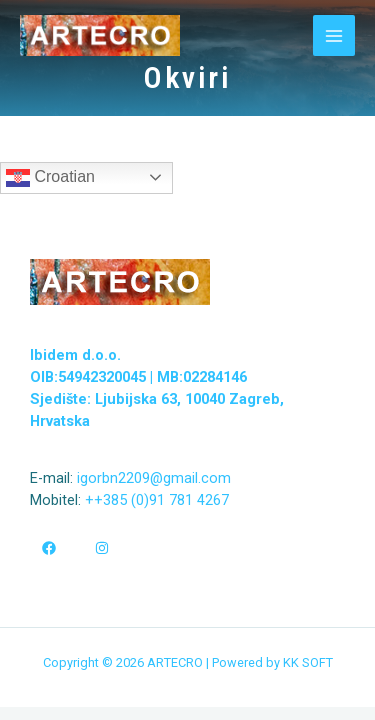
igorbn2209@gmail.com (154, 478)
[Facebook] (49, 548)
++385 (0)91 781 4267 (155, 500)
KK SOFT (308, 662)
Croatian (50, 178)
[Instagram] (102, 548)
